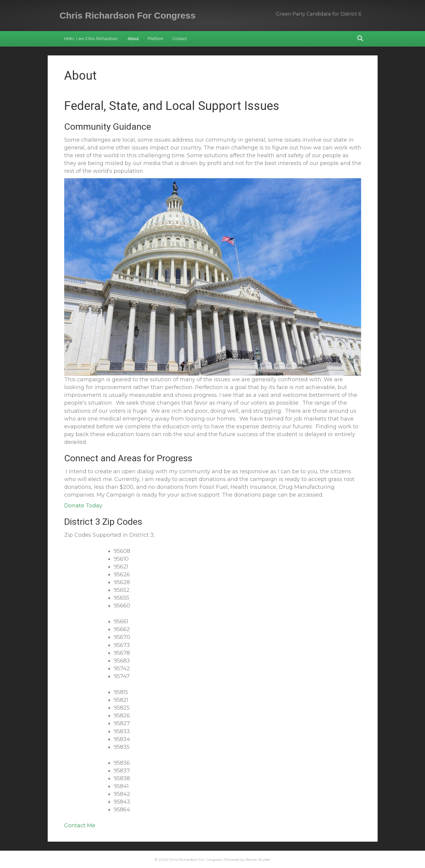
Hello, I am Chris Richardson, (91, 39)
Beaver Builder (258, 859)
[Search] (360, 38)
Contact (179, 39)
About (133, 39)
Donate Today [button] (83, 506)
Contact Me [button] (80, 825)
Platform (155, 39)
